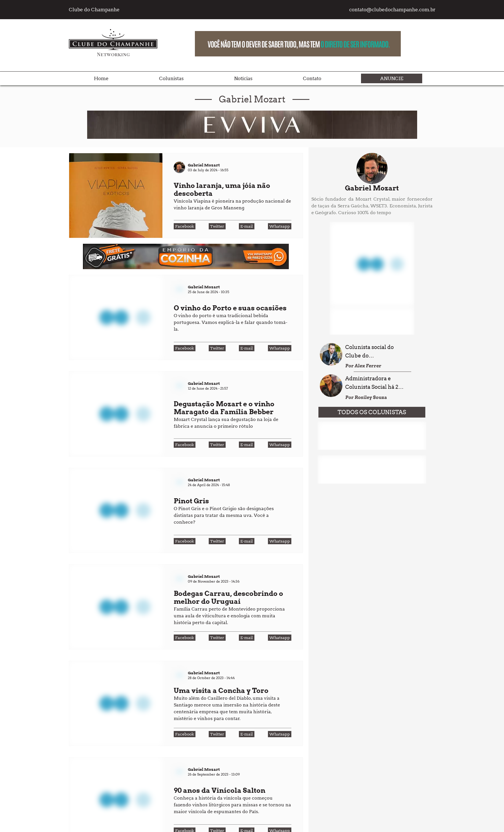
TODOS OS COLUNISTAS (372, 412)
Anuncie (392, 78)
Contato (312, 78)
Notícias (243, 78)
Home (101, 78)
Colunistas (171, 78)
